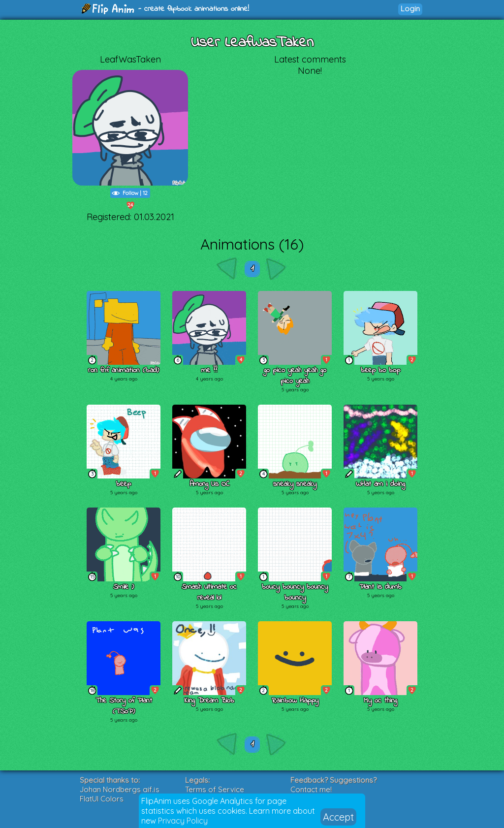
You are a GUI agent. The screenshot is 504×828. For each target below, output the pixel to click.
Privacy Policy (183, 821)
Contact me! (311, 789)
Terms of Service (215, 789)
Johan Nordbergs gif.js (120, 789)
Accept (338, 817)
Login (410, 9)
